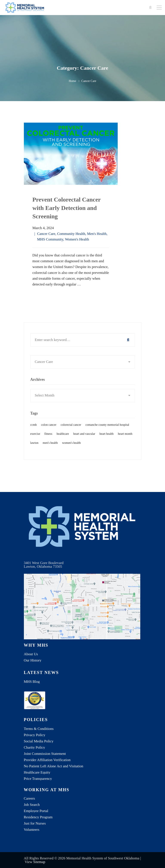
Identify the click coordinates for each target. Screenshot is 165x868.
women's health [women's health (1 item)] (71, 449)
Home (72, 81)
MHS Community (50, 239)
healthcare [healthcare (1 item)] (63, 440)
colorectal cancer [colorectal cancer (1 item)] (71, 431)
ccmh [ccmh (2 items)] (34, 431)
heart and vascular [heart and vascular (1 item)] (84, 440)
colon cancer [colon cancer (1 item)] (49, 431)
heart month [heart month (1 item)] (125, 440)
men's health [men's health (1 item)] (50, 449)
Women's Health (77, 239)
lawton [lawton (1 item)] (34, 449)
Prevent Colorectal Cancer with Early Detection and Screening (67, 208)
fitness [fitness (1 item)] (48, 440)
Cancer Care (46, 234)
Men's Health (97, 234)
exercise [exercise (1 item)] (35, 440)
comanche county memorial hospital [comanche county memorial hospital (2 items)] (107, 431)
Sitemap (39, 862)
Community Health (71, 234)
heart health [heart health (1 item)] (106, 440)
